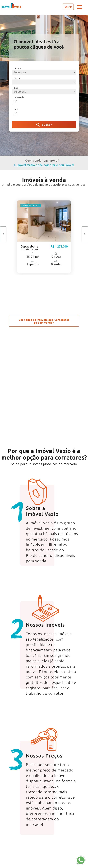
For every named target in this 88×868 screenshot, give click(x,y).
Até (16, 110)
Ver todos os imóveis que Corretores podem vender (44, 321)
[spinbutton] (44, 102)
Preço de (19, 97)
